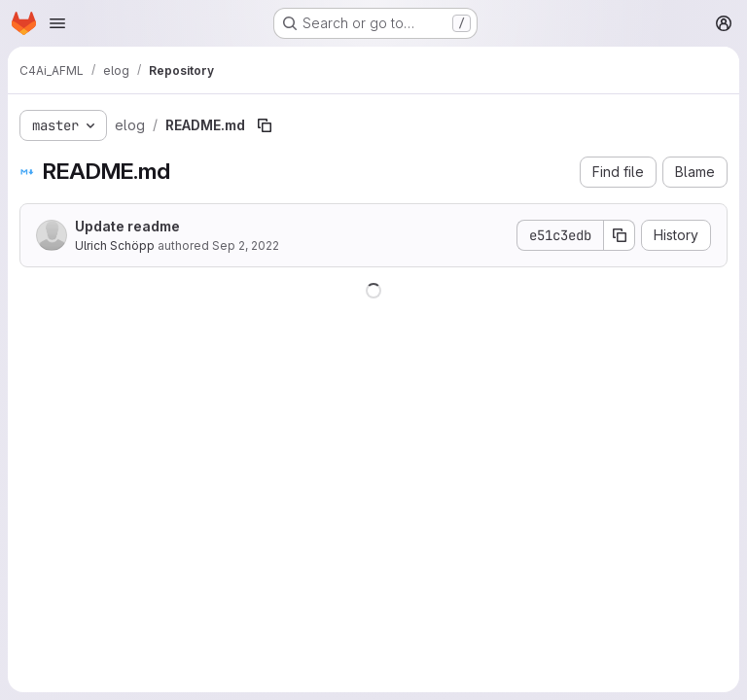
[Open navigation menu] (57, 23)
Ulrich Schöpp (115, 245)
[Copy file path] (265, 125)
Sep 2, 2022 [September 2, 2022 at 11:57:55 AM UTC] (246, 245)
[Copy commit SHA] (620, 235)
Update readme (127, 226)
